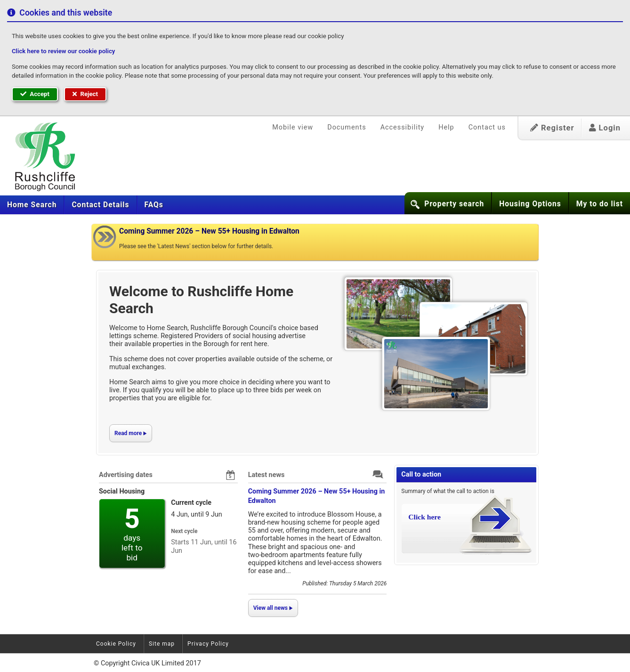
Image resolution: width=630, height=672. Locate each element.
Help (446, 127)
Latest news (267, 475)
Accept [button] (35, 94)
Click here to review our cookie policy (63, 51)
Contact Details (100, 205)
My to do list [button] (600, 204)
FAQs (154, 205)
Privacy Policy (208, 644)
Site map (162, 644)
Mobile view (293, 127)
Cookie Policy (116, 644)
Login (605, 128)
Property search (454, 204)
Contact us (487, 127)
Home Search (32, 205)
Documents (347, 127)
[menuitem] (32, 205)
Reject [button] (85, 94)
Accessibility (403, 127)
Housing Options (530, 204)
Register (552, 128)
